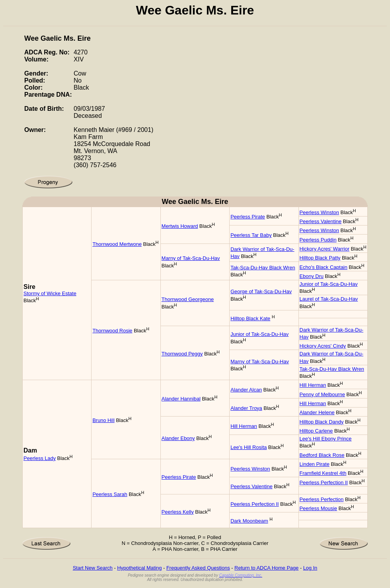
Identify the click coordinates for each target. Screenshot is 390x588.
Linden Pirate (315, 464)
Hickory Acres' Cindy (323, 346)
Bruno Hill (103, 420)
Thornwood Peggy (182, 354)
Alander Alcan (246, 390)
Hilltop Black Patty (320, 258)
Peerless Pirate (248, 217)
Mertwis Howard (180, 226)
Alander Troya (246, 408)
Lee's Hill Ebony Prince (326, 439)
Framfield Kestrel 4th (323, 473)
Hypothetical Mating (139, 568)
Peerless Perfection (322, 499)
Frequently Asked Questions (198, 568)
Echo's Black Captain (324, 267)
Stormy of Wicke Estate (50, 293)
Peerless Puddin (318, 240)
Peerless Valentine (321, 221)
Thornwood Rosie (112, 331)
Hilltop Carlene (316, 431)
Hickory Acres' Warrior (325, 249)
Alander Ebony (178, 438)
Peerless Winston (319, 212)
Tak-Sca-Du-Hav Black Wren (263, 268)
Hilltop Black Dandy (322, 422)
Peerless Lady (40, 458)
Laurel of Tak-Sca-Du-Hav (329, 299)
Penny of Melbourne (322, 394)
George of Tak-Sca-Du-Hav (261, 291)
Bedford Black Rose (322, 455)
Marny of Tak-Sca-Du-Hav (191, 258)
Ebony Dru (312, 276)
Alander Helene (317, 412)
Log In (310, 568)
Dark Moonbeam (249, 521)
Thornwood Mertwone (117, 244)
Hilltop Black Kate (250, 318)
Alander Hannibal (181, 399)
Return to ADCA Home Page (266, 568)
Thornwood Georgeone (188, 299)
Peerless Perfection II (324, 482)
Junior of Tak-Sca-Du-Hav (329, 284)
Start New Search (93, 568)
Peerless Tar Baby (251, 235)
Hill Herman (313, 385)
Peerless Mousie (318, 508)
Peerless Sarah (110, 494)
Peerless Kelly (178, 512)
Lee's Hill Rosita (249, 447)
